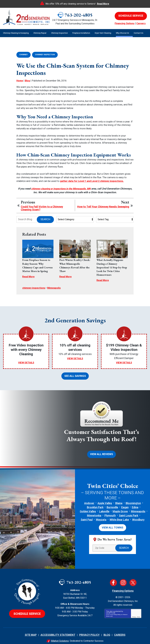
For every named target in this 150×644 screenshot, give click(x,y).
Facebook (113, 578)
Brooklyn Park (95, 504)
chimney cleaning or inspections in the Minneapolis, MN (67, 188)
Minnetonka (94, 512)
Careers (141, 23)
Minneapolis (55, 286)
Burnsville (112, 504)
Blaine (119, 500)
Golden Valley (88, 508)
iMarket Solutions (60, 637)
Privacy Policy (117, 610)
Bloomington (133, 500)
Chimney (24, 54)
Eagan (125, 504)
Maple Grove (120, 508)
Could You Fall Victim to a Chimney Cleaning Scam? (42, 207)
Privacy (134, 613)
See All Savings (75, 373)
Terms (139, 613)
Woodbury (138, 516)
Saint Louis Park (129, 512)
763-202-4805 (79, 15)
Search (45, 218)
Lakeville (104, 508)
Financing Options (125, 23)
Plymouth (110, 512)
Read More (103, 4)
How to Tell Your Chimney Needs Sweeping (103, 206)
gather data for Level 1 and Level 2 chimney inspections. (93, 180)
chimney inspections (34, 286)
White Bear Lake (119, 516)
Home (20, 80)
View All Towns (112, 524)
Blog (27, 80)
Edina (135, 504)
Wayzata (101, 516)
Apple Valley (105, 500)
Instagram (123, 578)
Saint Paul (87, 516)
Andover (89, 500)
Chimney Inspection (45, 54)
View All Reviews (102, 451)
